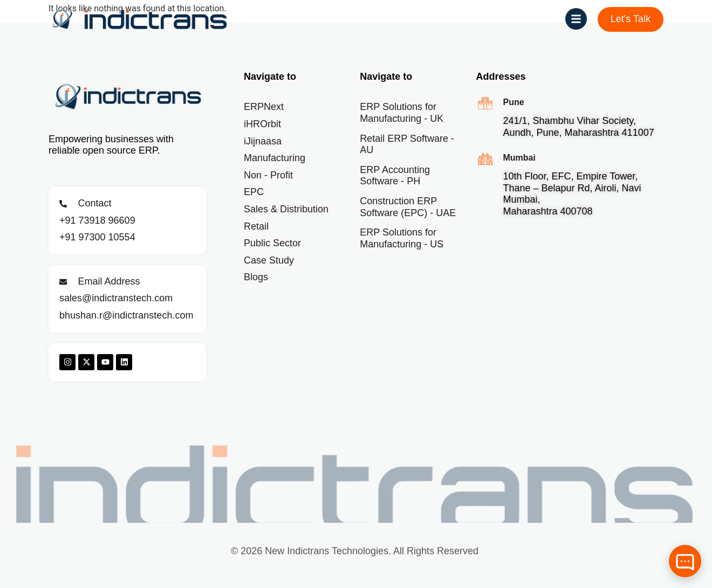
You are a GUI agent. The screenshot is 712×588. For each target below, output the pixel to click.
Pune (513, 102)
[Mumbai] (485, 159)
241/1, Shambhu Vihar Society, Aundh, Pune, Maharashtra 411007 (578, 127)
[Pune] (485, 103)
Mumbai (519, 158)
